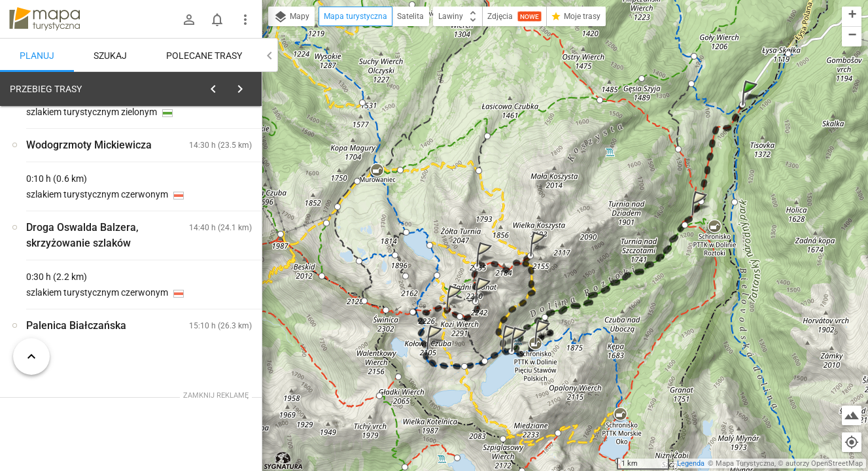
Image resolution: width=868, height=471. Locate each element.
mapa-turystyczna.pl (44, 19)
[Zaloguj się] (189, 20)
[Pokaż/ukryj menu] (245, 20)
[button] (752, 106)
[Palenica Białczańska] (209, 318)
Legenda (691, 463)
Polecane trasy (204, 56)
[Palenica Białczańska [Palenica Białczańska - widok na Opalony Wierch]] (78, 290)
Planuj (37, 56)
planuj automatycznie (210, 181)
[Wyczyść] (247, 86)
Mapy (291, 17)
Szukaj (110, 56)
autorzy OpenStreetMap (824, 463)
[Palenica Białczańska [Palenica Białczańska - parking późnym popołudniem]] (209, 262)
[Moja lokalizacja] (852, 442)
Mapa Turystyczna (745, 463)
